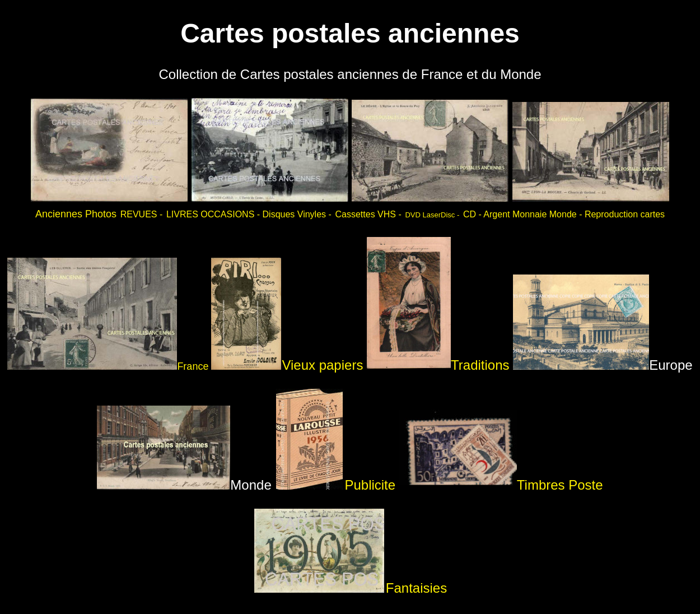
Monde (184, 485)
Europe (603, 365)
